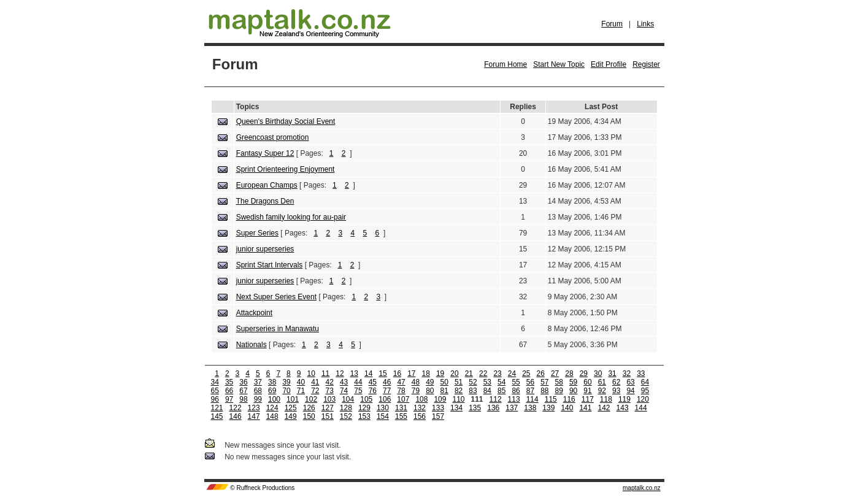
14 (368, 373)
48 (416, 382)
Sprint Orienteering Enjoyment (286, 169)
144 (641, 408)
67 (243, 391)
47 (401, 382)
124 (272, 408)
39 (286, 382)
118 (606, 399)
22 (483, 373)
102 (311, 399)
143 (623, 408)
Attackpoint (254, 313)
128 (346, 408)
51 (459, 382)
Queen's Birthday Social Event (286, 121)
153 (364, 416)
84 (487, 391)
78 (401, 391)
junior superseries (265, 249)
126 (309, 408)
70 (286, 391)
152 (346, 416)
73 (330, 391)
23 (497, 373)
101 (293, 399)
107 (403, 399)
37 (258, 382)
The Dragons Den (265, 201)
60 (587, 382)
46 (387, 382)
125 (291, 408)
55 (516, 382)
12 (340, 373)
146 (236, 416)
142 (604, 408)
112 (496, 399)
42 (330, 382)
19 (440, 373)
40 (301, 382)
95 (645, 391)
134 (456, 408)
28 (569, 373)
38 (272, 382)
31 (612, 373)
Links (645, 24)
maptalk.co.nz (642, 488)
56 (530, 382)
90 (573, 391)
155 (401, 416)
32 (627, 373)
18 (426, 373)
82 (459, 391)
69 (272, 391)
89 (559, 391)
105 (366, 399)
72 (315, 391)
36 (243, 382)
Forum (612, 24)
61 (602, 382)
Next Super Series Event (276, 297)
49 (430, 382)
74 (344, 391)
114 (532, 399)
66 (229, 391)
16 (397, 373)
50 (444, 382)
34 (215, 382)
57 (544, 382)
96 (215, 399)
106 (385, 399)
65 (215, 391)
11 (325, 373)
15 (382, 373)
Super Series (257, 233)
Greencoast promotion (273, 137)
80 (430, 391)
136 (493, 408)
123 (254, 408)
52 (473, 382)
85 (501, 391)
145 (217, 416)
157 (438, 416)
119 (624, 399)
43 (344, 382)
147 (254, 416)
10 (311, 373)
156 (420, 416)
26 (541, 373)
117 (588, 399)
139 (548, 408)
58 (559, 382)
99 (258, 399)
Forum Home (505, 64)
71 (301, 391)
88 (544, 391)
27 (555, 373)
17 (411, 373)
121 (217, 408)
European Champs (267, 185)
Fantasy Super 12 (265, 153)
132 (420, 408)
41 (315, 382)
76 (373, 391)
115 (551, 399)
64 (645, 382)
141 (585, 408)
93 (616, 391)
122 (236, 408)
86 (516, 391)
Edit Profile (609, 64)
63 (630, 382)
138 (530, 408)
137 (512, 408)
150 (309, 416)
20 (454, 373)
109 (440, 399)
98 (243, 399)
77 (387, 391)
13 (354, 373)
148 (272, 416)
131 (401, 408)
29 (584, 373)
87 (530, 391)
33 (641, 373)
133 (438, 408)
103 (329, 399)
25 (526, 373)
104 (348, 399)
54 (501, 382)
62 (616, 382)
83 (473, 391)
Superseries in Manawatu (278, 329)
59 (573, 382)
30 (598, 373)
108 (421, 399)
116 (569, 399)
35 (229, 382)
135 (475, 408)
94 (630, 391)
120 (643, 399)
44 (358, 382)
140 (567, 408)
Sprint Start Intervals (270, 265)
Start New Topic (559, 64)
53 (487, 382)
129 (364, 408)
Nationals (252, 345)
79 (416, 391)
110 (458, 399)
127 (328, 408)
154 (383, 416)
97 (229, 399)
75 (358, 391)
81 (444, 391)
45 (373, 382)
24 (512, 373)
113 (514, 399)
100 (274, 399)
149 (291, 416)
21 (469, 373)
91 (587, 391)
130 (383, 408)
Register (646, 64)
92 (602, 391)
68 (258, 391)
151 (328, 416)
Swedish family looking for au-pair (291, 217)
